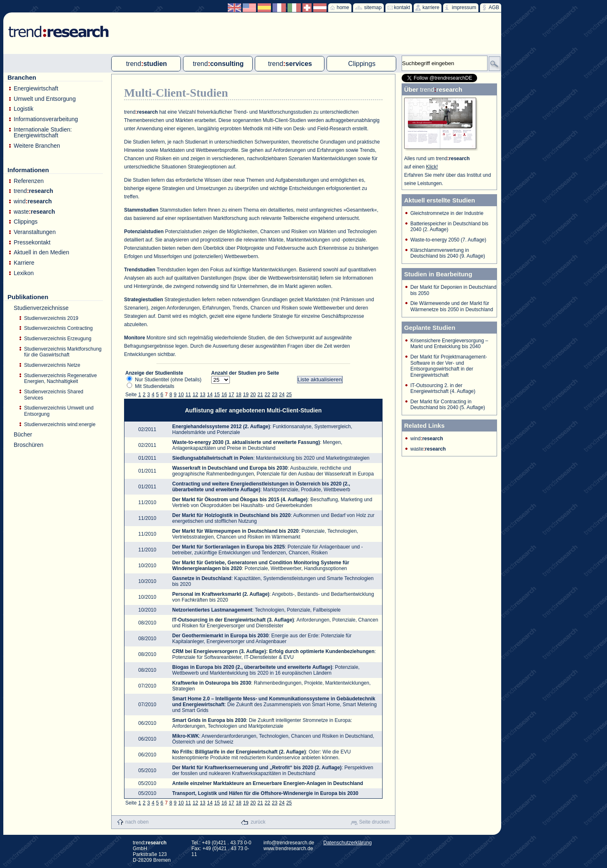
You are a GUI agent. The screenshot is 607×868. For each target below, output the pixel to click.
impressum (464, 7)
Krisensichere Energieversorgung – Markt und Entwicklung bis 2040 (449, 344)
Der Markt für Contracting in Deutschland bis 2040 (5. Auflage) (448, 405)
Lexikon (24, 273)
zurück (258, 822)
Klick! (432, 167)
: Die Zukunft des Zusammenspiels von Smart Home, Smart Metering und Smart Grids (274, 705)
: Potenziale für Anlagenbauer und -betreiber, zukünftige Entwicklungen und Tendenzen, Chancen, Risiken (268, 550)
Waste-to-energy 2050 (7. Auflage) (448, 240)
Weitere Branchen (37, 146)
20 (253, 395)
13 (203, 395)
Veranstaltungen (35, 232)
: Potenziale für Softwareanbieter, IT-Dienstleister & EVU (274, 654)
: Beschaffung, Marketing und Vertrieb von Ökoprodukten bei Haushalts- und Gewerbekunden (272, 502)
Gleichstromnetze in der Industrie (447, 213)
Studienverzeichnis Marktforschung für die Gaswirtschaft (63, 352)
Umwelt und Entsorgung (45, 99)
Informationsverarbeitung (46, 119)
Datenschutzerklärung (347, 843)
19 (246, 395)
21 (260, 395)
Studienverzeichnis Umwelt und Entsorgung (59, 411)
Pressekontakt (32, 243)
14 (210, 395)
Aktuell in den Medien (41, 252)
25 (289, 395)
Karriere (24, 263)
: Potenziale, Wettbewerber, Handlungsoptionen (261, 566)
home (343, 7)
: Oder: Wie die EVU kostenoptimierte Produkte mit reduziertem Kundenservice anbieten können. (261, 755)
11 (188, 395)
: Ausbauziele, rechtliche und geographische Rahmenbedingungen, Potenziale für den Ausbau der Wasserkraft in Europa (273, 471)
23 (274, 395)
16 (224, 395)
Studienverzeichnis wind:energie (60, 424)
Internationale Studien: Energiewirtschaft (43, 133)
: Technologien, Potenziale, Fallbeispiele (256, 610)
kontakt (402, 7)
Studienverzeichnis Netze (52, 365)
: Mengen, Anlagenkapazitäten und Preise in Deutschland (257, 445)
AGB (494, 7)
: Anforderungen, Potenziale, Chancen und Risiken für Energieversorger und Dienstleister (275, 623)
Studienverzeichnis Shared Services (54, 395)
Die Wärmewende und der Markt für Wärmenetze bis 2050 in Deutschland (452, 306)
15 (217, 395)
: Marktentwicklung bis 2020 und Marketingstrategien (271, 458)
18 (238, 395)
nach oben (137, 822)
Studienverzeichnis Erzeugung (58, 339)
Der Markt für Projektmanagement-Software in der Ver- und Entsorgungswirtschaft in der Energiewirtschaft (449, 366)
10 (181, 395)
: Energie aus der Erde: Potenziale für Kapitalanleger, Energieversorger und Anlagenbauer (262, 639)
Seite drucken (374, 822)
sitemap (373, 7)
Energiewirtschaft (36, 89)
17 (231, 395)
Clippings (26, 222)
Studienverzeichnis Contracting (58, 328)
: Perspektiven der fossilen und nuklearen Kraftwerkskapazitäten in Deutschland (273, 770)
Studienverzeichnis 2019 (51, 318)
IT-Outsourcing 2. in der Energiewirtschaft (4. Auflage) (443, 389)
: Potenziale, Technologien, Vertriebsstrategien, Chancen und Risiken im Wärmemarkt (265, 534)
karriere (431, 7)
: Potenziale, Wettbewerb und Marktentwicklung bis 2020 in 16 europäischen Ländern (266, 670)
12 (195, 395)
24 (282, 395)
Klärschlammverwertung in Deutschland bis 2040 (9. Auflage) (448, 253)
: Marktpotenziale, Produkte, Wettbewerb (261, 487)
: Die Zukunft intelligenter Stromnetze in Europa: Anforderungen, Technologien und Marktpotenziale (262, 723)
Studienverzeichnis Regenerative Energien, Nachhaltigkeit (60, 379)
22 (267, 395)
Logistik (23, 109)
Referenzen (29, 181)
